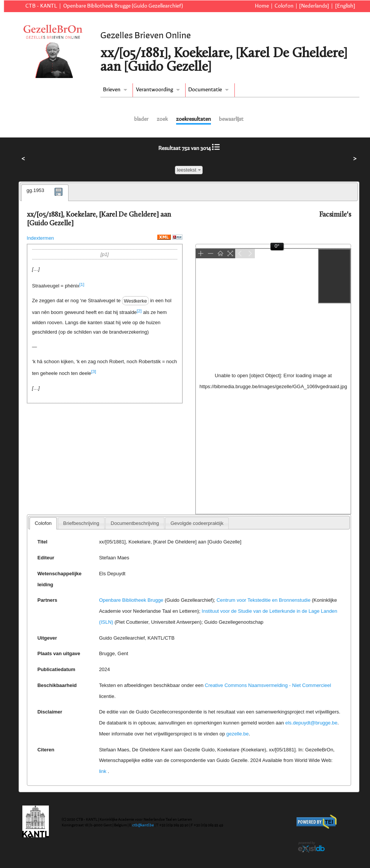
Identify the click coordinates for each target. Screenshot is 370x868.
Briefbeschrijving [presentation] (81, 523)
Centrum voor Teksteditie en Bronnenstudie (264, 600)
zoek (162, 119)
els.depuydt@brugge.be (311, 723)
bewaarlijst (231, 119)
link (102, 771)
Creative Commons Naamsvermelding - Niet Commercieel (268, 685)
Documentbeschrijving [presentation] (135, 523)
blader (141, 119)
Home (262, 6)
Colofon (284, 6)
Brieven (112, 90)
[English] (345, 6)
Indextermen (41, 238)
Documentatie (205, 90)
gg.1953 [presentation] (35, 190)
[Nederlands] (314, 6)
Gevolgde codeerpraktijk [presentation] (197, 523)
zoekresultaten (194, 119)
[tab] (45, 193)
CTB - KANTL (41, 6)
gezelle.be (238, 734)
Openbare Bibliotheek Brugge (131, 600)
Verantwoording (155, 90)
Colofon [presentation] (43, 523)
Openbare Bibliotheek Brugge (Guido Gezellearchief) (123, 6)
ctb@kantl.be (143, 825)
